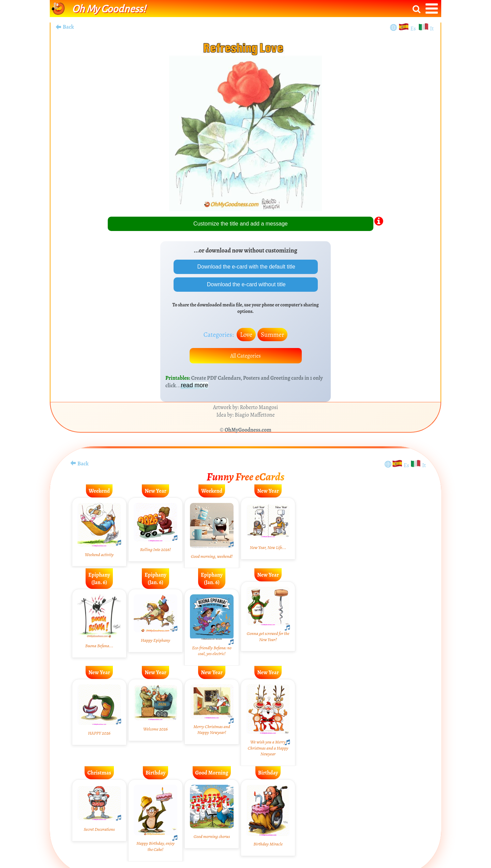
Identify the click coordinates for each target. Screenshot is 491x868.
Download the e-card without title (246, 284)
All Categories (245, 356)
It (432, 29)
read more (194, 386)
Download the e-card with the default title (245, 267)
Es (414, 29)
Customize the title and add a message (241, 224)
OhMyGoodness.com (248, 430)
